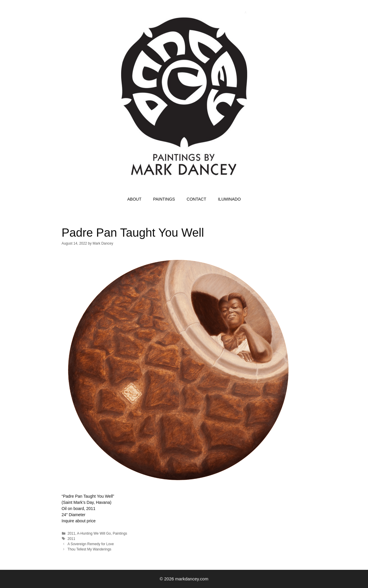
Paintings (120, 533)
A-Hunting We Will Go (94, 533)
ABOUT (134, 199)
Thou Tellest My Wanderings (89, 549)
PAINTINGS (164, 199)
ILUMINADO (229, 199)
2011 (71, 533)
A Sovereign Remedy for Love (91, 544)
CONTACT (197, 199)
